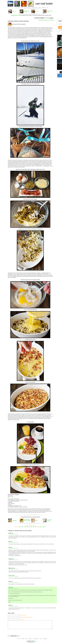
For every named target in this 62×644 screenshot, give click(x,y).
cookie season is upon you (44, 20)
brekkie (22, 527)
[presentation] (17, 631)
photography (44, 8)
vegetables (44, 527)
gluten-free (33, 527)
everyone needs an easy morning (18, 21)
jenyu (10, 587)
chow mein (37, 11)
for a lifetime (51, 20)
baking (20, 527)
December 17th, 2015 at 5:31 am (13, 534)
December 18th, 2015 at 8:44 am (13, 569)
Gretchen (10, 575)
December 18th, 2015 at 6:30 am (13, 560)
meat (35, 527)
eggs (30, 527)
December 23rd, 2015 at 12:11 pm (14, 588)
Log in (47, 8)
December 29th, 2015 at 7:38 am (13, 606)
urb (16, 8)
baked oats (14, 11)
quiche (37, 520)
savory (41, 527)
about (18, 8)
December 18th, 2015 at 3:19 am (13, 548)
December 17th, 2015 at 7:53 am (13, 542)
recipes (25, 8)
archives (39, 8)
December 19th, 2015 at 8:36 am (13, 576)
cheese (25, 527)
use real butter (44, 4)
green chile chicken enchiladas (27, 11)
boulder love (29, 8)
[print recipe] (10, 496)
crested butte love (35, 8)
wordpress (33, 641)
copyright (22, 8)
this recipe (12, 497)
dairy (28, 527)
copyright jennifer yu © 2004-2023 (16, 15)
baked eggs (14, 520)
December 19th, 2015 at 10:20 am (14, 582)
